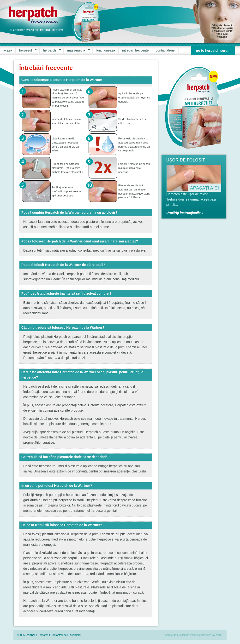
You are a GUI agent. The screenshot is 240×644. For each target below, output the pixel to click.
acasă (8, 50)
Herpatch (43, 635)
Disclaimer (75, 635)
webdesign (204, 635)
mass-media (77, 50)
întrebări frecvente (135, 50)
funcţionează (106, 50)
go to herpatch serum (213, 51)
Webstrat (217, 635)
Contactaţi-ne (59, 635)
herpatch (50, 50)
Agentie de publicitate (176, 635)
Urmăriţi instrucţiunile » (185, 213)
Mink (193, 635)
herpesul (26, 50)
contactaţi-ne (165, 50)
